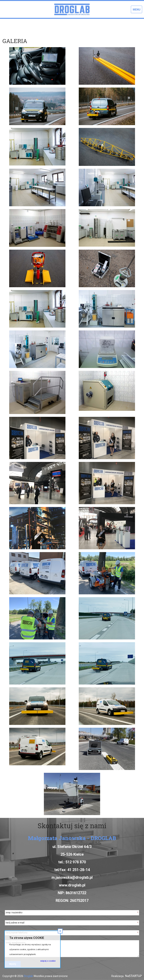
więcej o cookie (48, 961)
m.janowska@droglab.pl (72, 877)
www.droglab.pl (72, 885)
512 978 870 (76, 862)
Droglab (28, 976)
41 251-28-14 (79, 870)
